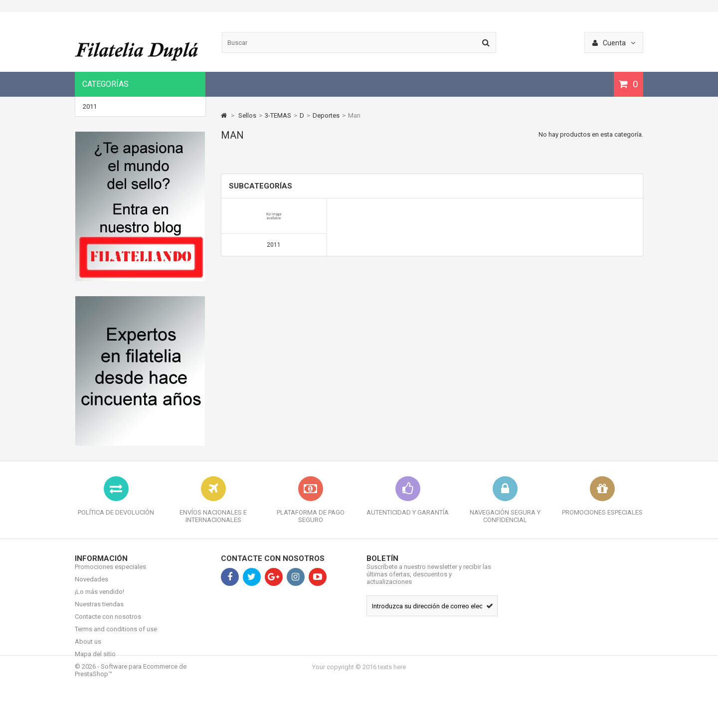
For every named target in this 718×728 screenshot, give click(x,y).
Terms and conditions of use (116, 637)
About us (88, 649)
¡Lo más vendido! (99, 599)
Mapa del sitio (95, 661)
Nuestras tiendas (99, 612)
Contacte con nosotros (108, 624)
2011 (90, 106)
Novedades (91, 587)
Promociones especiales (110, 574)
